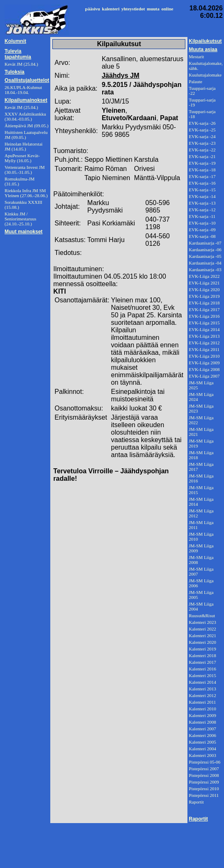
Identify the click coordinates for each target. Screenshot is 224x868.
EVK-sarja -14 (202, 196)
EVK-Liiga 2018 (204, 303)
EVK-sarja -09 (202, 230)
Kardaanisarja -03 (205, 270)
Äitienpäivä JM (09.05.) (27, 126)
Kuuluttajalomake (205, 75)
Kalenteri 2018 (202, 655)
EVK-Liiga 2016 (204, 316)
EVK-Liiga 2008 (204, 369)
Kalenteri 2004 (202, 749)
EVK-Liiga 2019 (204, 296)
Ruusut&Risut (202, 616)
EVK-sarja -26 (202, 123)
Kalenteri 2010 (202, 709)
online (167, 9)
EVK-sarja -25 (202, 130)
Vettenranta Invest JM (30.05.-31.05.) (25, 170)
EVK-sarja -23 (202, 143)
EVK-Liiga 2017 (204, 309)
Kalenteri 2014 (202, 682)
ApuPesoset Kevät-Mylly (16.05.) (22, 158)
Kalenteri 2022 (202, 629)
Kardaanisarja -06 (205, 250)
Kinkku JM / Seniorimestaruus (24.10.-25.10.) (20, 219)
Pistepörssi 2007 (204, 769)
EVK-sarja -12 (202, 210)
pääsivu (93, 9)
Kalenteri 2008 (202, 722)
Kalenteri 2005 (202, 742)
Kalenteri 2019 (202, 649)
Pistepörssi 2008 (204, 775)
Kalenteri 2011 (202, 702)
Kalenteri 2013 (202, 689)
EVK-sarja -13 (202, 203)
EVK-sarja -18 (202, 170)
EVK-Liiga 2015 (204, 323)
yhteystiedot (133, 9)
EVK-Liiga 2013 (204, 336)
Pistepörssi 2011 (204, 795)
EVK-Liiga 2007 (204, 376)
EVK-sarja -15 (202, 190)
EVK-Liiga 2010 (204, 356)
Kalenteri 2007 (202, 729)
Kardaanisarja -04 (205, 263)
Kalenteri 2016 (202, 669)
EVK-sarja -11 (202, 216)
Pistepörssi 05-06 (204, 762)
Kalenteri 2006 (202, 735)
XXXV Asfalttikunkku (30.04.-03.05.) (25, 116)
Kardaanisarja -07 (205, 243)
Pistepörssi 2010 (204, 789)
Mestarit (196, 57)
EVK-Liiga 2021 (204, 283)
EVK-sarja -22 (202, 150)
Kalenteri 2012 (202, 695)
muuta (153, 9)
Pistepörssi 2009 (204, 782)
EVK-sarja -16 (202, 183)
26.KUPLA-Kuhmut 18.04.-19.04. (23, 90)
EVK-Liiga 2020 (204, 289)
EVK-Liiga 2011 (204, 349)
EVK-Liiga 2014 (204, 329)
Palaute (195, 82)
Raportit (196, 802)
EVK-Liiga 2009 (204, 363)
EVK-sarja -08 (202, 236)
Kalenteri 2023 (202, 622)
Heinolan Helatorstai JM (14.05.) (23, 146)
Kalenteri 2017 (202, 662)
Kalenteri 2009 (202, 715)
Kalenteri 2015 (202, 675)
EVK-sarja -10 (202, 223)
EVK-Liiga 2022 (204, 276)
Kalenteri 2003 (202, 755)
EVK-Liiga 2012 (204, 343)
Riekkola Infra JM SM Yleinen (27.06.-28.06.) (26, 193)
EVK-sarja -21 (202, 156)
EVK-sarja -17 (202, 176)
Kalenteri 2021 (202, 636)
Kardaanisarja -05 (205, 256)
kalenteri (111, 9)
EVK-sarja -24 (202, 136)
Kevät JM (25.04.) (21, 107)
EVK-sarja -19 (202, 163)
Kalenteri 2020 (202, 642)
